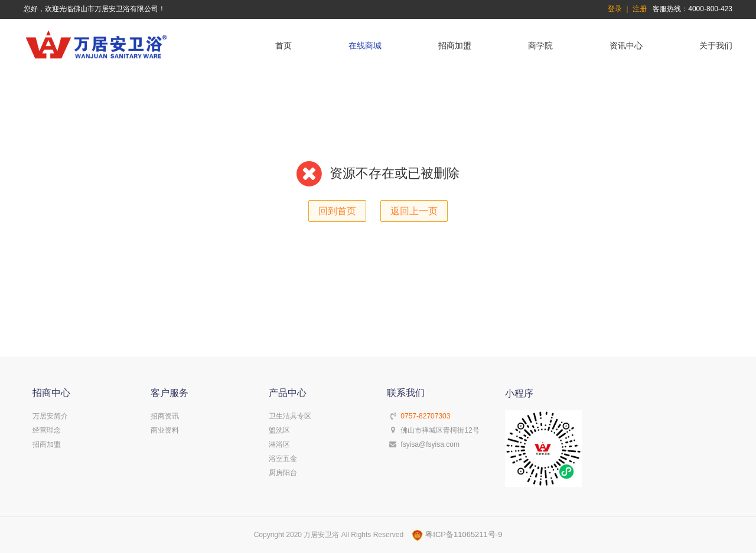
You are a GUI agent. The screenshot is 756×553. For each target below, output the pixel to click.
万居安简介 (50, 416)
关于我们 (716, 45)
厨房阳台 (283, 473)
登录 (615, 9)
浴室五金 (283, 459)
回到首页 (337, 211)
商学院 (540, 45)
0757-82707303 (425, 416)
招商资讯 (165, 416)
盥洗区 (279, 430)
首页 (283, 45)
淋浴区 (279, 444)
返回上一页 (414, 211)
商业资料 (165, 430)
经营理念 (47, 430)
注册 (640, 9)
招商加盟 (455, 45)
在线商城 (365, 45)
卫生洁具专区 (290, 416)
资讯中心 (626, 45)
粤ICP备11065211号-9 (457, 534)
